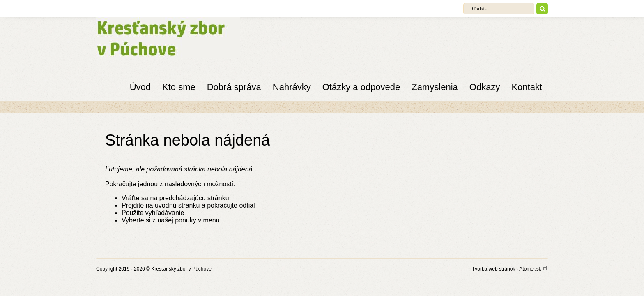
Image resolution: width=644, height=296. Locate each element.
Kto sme (179, 87)
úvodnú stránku (177, 205)
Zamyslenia (435, 87)
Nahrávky (292, 87)
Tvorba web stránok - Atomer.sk (510, 268)
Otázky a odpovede (361, 87)
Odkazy (485, 87)
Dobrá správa (234, 87)
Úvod (140, 87)
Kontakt (527, 87)
